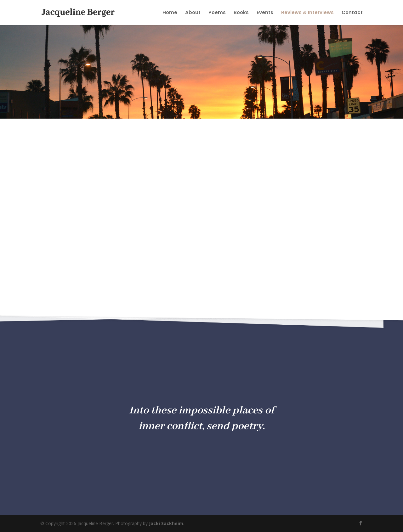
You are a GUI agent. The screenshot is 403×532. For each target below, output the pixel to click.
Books (241, 13)
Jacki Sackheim (166, 523)
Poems (217, 13)
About (193, 13)
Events (265, 13)
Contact (352, 13)
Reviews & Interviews (307, 13)
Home (170, 13)
